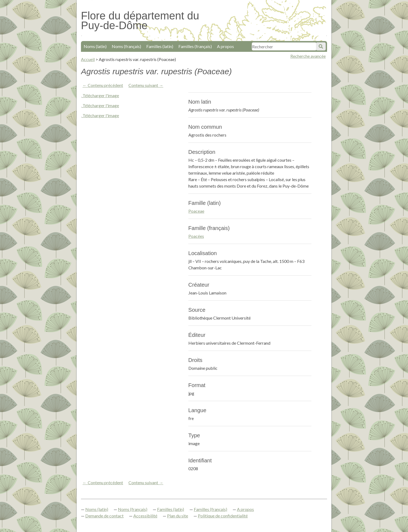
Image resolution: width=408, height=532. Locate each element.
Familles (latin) (160, 46)
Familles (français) (195, 46)
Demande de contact (104, 516)
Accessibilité (145, 516)
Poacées (196, 236)
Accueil (88, 59)
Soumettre (321, 46)
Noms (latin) (95, 46)
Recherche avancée (308, 56)
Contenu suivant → (146, 85)
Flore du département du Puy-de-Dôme (140, 21)
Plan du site (178, 516)
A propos (225, 46)
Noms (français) (126, 46)
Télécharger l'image (101, 95)
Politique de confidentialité (223, 516)
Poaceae (196, 211)
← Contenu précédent (103, 85)
